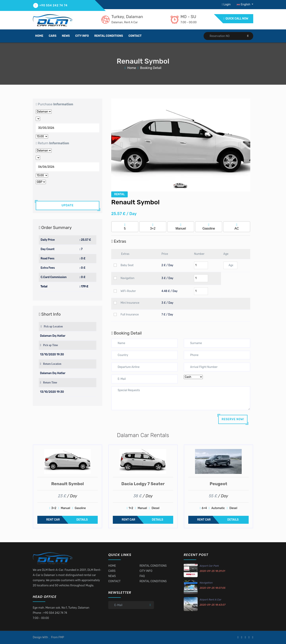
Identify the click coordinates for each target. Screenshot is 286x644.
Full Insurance (126, 315)
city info (82, 36)
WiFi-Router (125, 291)
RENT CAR (53, 520)
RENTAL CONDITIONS (153, 566)
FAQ (142, 576)
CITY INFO (146, 571)
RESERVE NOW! (233, 419)
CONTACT (114, 581)
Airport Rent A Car (210, 600)
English (244, 4)
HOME (112, 566)
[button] (122, 145)
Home (132, 68)
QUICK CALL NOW (236, 19)
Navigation (124, 278)
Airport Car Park (209, 566)
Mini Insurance (127, 303)
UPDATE (68, 205)
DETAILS (82, 520)
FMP (61, 637)
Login (227, 4)
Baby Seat (124, 265)
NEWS (112, 576)
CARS (112, 571)
